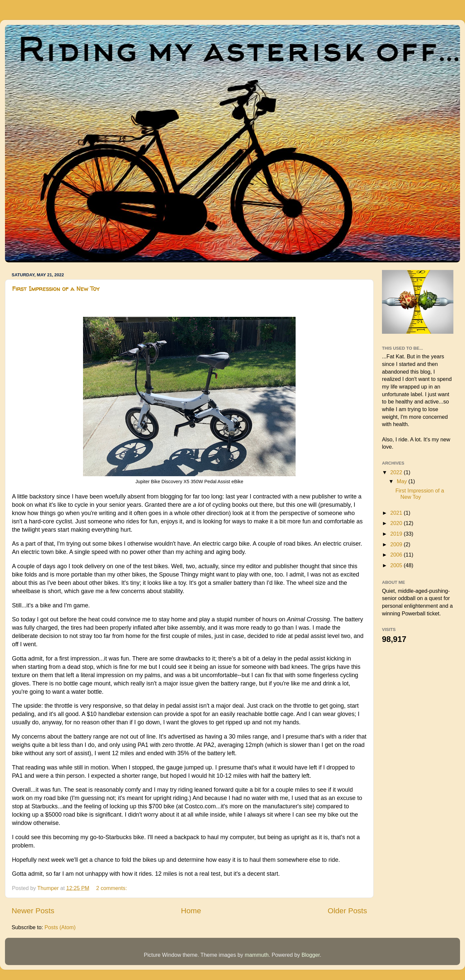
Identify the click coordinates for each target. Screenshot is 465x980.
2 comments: (112, 888)
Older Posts (347, 911)
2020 (397, 523)
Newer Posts (33, 911)
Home (191, 911)
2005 (397, 565)
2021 (397, 513)
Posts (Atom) (60, 927)
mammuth (257, 955)
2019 (397, 534)
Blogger (311, 955)
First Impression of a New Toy (56, 289)
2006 (397, 555)
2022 (397, 472)
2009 (397, 544)
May (402, 481)
